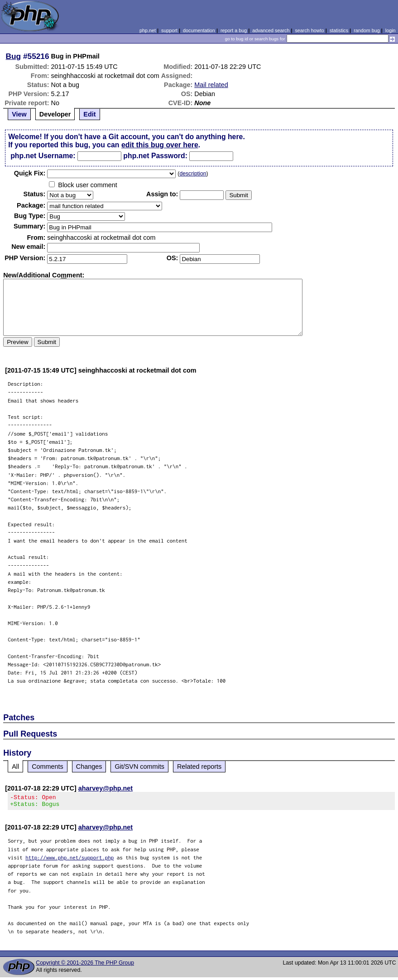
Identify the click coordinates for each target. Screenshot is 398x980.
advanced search (271, 30)
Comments (48, 767)
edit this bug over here (160, 145)
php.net (148, 30)
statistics (339, 30)
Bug (14, 56)
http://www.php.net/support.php (70, 860)
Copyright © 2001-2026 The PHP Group (85, 965)
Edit (89, 114)
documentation (199, 30)
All (15, 767)
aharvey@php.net (105, 788)
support (169, 30)
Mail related (211, 85)
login (391, 30)
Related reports (199, 767)
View (19, 114)
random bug (367, 30)
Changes (89, 767)
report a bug (234, 30)
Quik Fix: (30, 173)
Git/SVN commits (139, 767)
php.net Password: (155, 156)
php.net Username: (43, 156)
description (193, 174)
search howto (309, 30)
